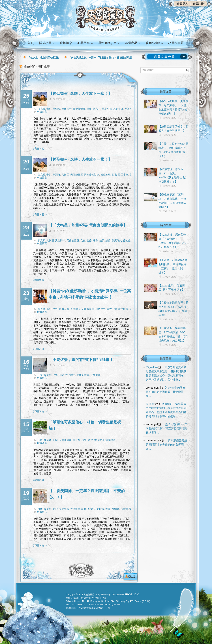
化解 (55, 440)
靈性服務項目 (109, 43)
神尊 (108, 509)
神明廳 (115, 509)
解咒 (90, 440)
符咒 (84, 440)
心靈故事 (85, 43)
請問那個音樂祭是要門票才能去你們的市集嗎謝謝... (166, 445)
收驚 (114, 175)
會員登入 (182, 4)
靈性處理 (128, 240)
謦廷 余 (150, 404)
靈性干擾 (112, 309)
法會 (95, 240)
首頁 (31, 43)
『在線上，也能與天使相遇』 (44, 58)
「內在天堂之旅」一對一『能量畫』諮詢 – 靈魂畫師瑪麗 (100, 58)
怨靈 (89, 240)
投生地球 (106, 175)
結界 (102, 240)
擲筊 (93, 509)
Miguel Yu (152, 367)
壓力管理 (64, 309)
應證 (87, 509)
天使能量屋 (79, 109)
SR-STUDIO (132, 594)
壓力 (55, 309)
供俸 (40, 509)
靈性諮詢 (110, 440)
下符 (40, 375)
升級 (61, 375)
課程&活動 (154, 43)
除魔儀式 (117, 240)
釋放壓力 (100, 309)
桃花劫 (77, 440)
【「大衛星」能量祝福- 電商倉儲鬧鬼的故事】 (88, 225)
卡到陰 (56, 109)
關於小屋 (47, 43)
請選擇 (168, 57)
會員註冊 (198, 4)
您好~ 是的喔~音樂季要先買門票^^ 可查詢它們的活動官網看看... (167, 428)
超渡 (108, 240)
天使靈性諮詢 (92, 175)
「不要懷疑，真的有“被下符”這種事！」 (83, 360)
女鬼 (83, 240)
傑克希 (41, 109)
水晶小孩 (118, 109)
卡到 (49, 109)
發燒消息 (66, 43)
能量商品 (133, 43)
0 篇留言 (42, 112)
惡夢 (89, 109)
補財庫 (124, 509)
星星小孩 (107, 109)
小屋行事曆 (176, 43)
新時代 (100, 509)
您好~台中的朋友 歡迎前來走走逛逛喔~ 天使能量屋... (166, 392)
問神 (55, 509)
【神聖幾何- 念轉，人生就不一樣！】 (80, 94)
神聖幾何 (129, 109)
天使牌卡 (67, 109)
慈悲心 (97, 109)
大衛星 (65, 175)
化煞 (55, 375)
